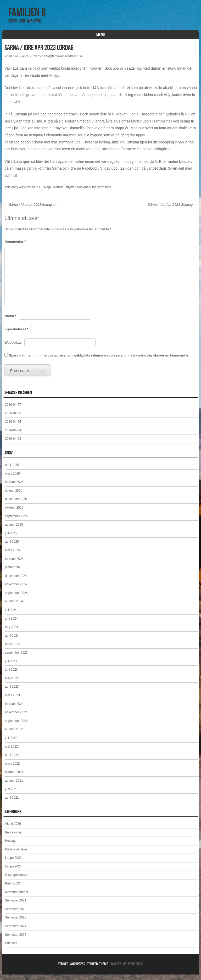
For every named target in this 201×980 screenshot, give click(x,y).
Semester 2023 (16, 923)
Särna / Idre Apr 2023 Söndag (172, 210)
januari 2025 (14, 573)
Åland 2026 (13, 829)
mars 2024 (12, 649)
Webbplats (13, 348)
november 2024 (16, 590)
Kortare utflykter (97, 38)
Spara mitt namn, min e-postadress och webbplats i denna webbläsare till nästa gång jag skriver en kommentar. (99, 361)
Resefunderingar (17, 898)
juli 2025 (11, 539)
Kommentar (15, 247)
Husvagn (45, 193)
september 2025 (16, 522)
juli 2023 (11, 667)
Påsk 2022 (12, 889)
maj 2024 (11, 632)
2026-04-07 (13, 410)
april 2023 (12, 692)
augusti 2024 (14, 607)
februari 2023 (14, 709)
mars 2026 (12, 479)
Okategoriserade (17, 880)
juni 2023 (11, 675)
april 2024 (12, 641)
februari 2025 (14, 564)
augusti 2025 (14, 530)
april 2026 (12, 470)
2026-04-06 (13, 419)
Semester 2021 (16, 906)
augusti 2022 (14, 735)
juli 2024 (11, 615)
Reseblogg (34, 38)
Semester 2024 (16, 932)
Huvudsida (153, 38)
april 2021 (12, 803)
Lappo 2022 (13, 863)
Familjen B (27, 12)
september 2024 (16, 598)
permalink (104, 193)
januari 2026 (14, 496)
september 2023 (16, 658)
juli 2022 (11, 743)
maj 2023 (11, 684)
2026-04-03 (13, 444)
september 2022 (16, 726)
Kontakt (128, 38)
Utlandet (11, 949)
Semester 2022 (16, 915)
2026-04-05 (13, 427)
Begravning (13, 838)
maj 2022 (11, 752)
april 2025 (12, 547)
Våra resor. (62, 38)
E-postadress (16, 335)
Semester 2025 (16, 940)
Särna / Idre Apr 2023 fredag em (31, 210)
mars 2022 (12, 769)
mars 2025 (12, 556)
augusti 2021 (14, 786)
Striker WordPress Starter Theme (83, 969)
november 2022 (16, 718)
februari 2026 (14, 487)
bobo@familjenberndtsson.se (62, 62)
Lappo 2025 (13, 872)
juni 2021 (11, 795)
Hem (13, 38)
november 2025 (16, 504)
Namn (10, 321)
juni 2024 (11, 624)
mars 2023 (12, 701)
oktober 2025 (14, 513)
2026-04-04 (13, 436)
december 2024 (16, 581)
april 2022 (12, 760)
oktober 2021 (14, 777)
